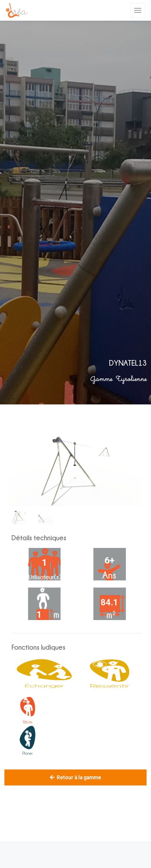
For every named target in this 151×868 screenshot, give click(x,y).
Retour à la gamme (75, 777)
